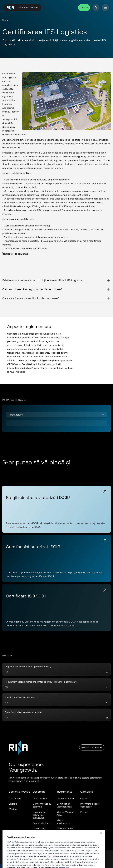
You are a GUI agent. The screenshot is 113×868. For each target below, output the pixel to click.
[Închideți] (101, 841)
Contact (84, 8)
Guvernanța (39, 828)
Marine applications (63, 822)
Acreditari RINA (65, 828)
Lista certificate (65, 798)
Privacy (84, 812)
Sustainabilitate (41, 823)
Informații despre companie (90, 805)
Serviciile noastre (29, 8)
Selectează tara (92, 747)
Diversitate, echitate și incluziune (39, 815)
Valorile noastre (41, 834)
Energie (13, 804)
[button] (56, 415)
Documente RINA (66, 834)
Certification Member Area (64, 805)
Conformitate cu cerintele (42, 805)
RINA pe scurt (40, 798)
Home (5, 20)
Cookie (84, 798)
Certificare (15, 798)
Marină (13, 809)
